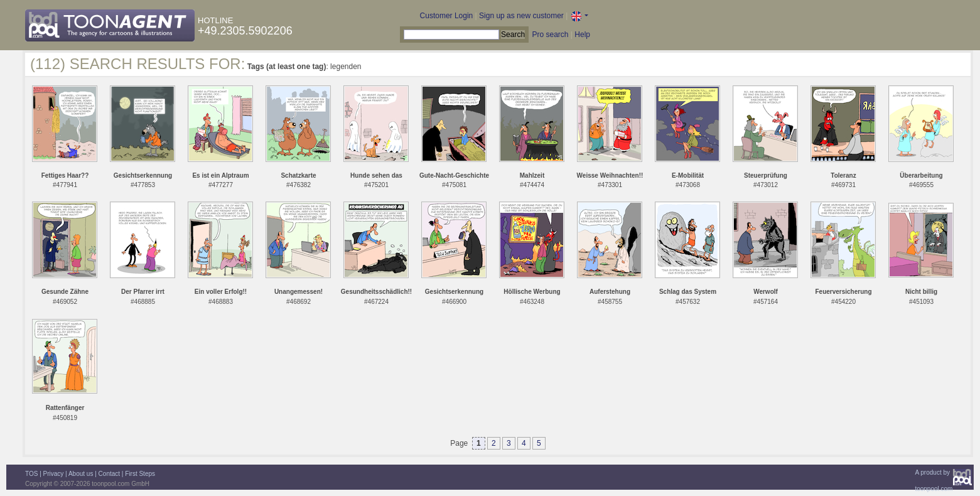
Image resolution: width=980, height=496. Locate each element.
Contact (109, 474)
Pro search (550, 35)
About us (81, 474)
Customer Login (447, 16)
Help (582, 35)
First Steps (140, 474)
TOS (31, 474)
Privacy (54, 474)
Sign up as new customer (521, 16)
